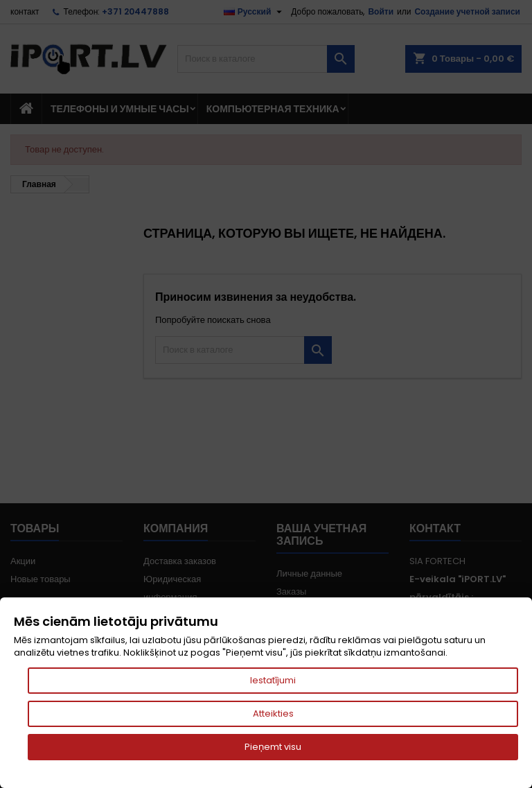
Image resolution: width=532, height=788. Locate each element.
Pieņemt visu (273, 747)
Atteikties (273, 713)
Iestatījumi (273, 680)
